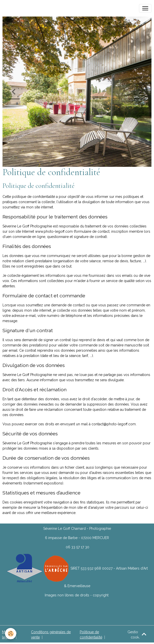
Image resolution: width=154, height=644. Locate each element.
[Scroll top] (144, 634)
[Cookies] (11, 634)
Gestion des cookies (137, 635)
